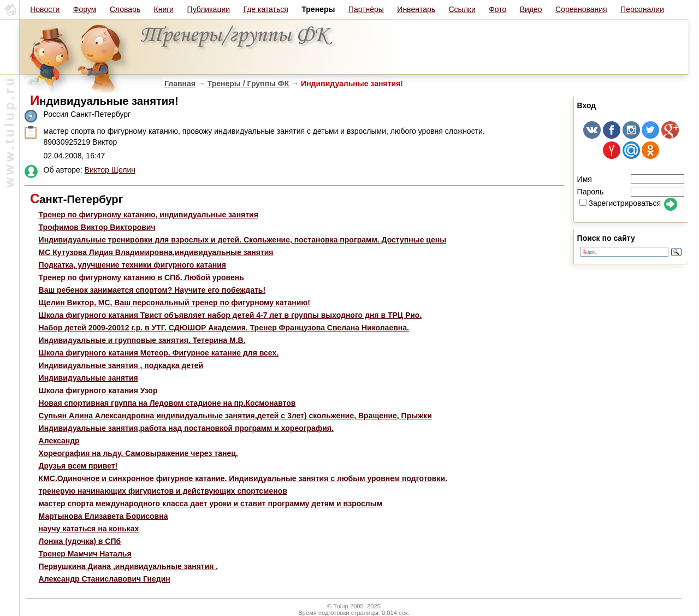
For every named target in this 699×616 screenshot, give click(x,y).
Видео (531, 9)
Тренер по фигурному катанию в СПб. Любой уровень (141, 277)
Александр (59, 441)
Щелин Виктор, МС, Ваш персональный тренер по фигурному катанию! (174, 303)
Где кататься (265, 9)
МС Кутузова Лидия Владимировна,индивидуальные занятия (156, 252)
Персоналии (642, 9)
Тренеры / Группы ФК (248, 84)
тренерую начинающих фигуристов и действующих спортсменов (163, 491)
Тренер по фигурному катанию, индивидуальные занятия (149, 215)
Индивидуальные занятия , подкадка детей (121, 365)
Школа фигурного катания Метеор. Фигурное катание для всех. (159, 353)
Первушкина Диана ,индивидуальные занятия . (129, 566)
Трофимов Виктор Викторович (97, 227)
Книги (164, 9)
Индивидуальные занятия (88, 378)
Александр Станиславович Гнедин (105, 579)
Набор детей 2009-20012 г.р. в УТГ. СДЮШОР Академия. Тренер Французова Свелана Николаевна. (224, 328)
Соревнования (581, 9)
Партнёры (366, 9)
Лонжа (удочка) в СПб (80, 541)
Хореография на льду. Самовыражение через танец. (138, 453)
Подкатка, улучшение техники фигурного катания (132, 265)
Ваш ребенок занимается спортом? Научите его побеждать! (152, 290)
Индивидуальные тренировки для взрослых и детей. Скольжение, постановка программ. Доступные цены (243, 240)
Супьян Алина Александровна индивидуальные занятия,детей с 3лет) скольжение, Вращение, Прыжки (235, 416)
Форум (85, 9)
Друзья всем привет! (78, 466)
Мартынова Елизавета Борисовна (103, 516)
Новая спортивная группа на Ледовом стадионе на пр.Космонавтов (167, 403)
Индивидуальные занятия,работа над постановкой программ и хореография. (186, 428)
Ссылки (462, 9)
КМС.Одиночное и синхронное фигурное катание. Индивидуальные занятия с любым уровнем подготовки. (243, 478)
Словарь (125, 9)
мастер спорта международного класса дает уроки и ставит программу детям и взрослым (211, 504)
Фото (497, 9)
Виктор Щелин (110, 170)
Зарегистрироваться (620, 203)
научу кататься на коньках (89, 529)
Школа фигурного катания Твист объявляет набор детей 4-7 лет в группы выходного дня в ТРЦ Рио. (230, 315)
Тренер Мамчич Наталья (85, 554)
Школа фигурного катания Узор (98, 390)
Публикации (209, 9)
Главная (180, 84)
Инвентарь (416, 9)
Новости (45, 9)
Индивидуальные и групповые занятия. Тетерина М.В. (142, 340)
